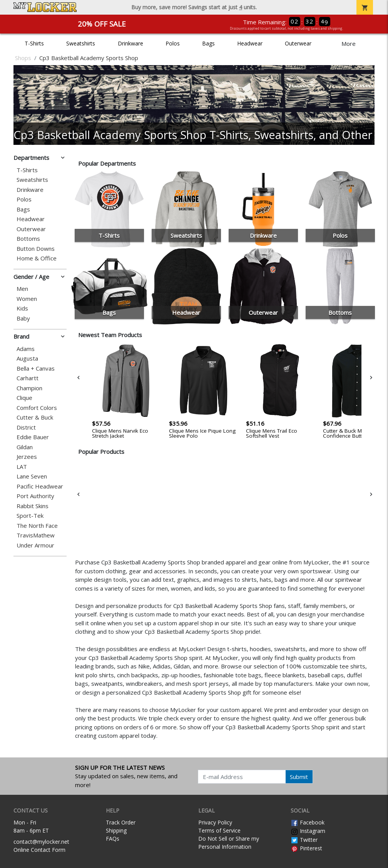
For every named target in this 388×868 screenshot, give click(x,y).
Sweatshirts (81, 43)
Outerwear (298, 43)
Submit (299, 777)
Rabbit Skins (33, 506)
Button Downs (36, 249)
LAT (22, 467)
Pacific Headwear (40, 486)
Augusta (27, 358)
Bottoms (28, 239)
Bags (208, 43)
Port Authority (35, 496)
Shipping (116, 830)
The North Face (37, 526)
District (26, 427)
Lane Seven (32, 476)
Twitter (304, 840)
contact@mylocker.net (41, 842)
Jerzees (27, 457)
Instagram (308, 831)
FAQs (113, 839)
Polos (173, 43)
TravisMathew (36, 535)
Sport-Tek (30, 516)
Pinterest (306, 848)
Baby (23, 318)
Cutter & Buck (35, 417)
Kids (22, 308)
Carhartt (28, 378)
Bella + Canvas (36, 369)
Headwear (250, 43)
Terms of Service (219, 830)
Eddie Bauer (33, 437)
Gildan (25, 447)
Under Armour (35, 545)
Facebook (308, 822)
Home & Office (37, 258)
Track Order (121, 822)
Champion (29, 388)
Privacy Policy (215, 822)
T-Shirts (34, 43)
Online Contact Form (39, 850)
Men (22, 289)
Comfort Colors (37, 408)
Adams (26, 349)
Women (27, 299)
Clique (24, 398)
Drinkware (130, 43)
